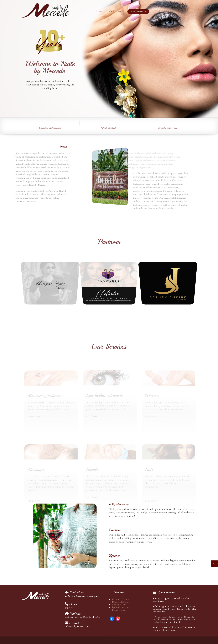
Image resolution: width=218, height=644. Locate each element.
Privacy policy (119, 610)
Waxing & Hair (119, 605)
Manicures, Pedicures (122, 599)
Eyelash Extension (120, 607)
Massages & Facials (121, 602)
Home (97, 11)
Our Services (113, 11)
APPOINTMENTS (136, 12)
